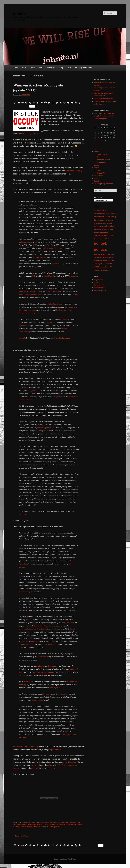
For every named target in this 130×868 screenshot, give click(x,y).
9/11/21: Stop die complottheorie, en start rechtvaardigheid (104, 116)
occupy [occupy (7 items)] (111, 236)
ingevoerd (33, 391)
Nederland (28, 681)
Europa (57, 629)
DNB (33, 276)
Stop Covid (51, 68)
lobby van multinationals (28, 291)
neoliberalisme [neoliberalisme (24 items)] (101, 236)
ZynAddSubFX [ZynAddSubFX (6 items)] (104, 270)
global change (64, 822)
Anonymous (52, 666)
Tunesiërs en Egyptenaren (44, 626)
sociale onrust (26, 827)
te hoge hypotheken (45, 428)
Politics (73, 825)
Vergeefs (22, 338)
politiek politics (54, 827)
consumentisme (42, 822)
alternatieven (26, 822)
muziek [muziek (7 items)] (96, 232)
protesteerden (51, 322)
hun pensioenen (68, 623)
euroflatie (55, 264)
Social (69, 68)
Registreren (99, 280)
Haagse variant (38, 700)
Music (24, 68)
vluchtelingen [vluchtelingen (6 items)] (105, 267)
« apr (98, 143)
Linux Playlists (103, 154)
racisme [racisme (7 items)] (97, 257)
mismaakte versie (53, 291)
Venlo (53, 768)
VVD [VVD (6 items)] (111, 267)
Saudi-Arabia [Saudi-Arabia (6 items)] (109, 257)
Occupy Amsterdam (20, 825)
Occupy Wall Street (63, 825)
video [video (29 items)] (97, 267)
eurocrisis (64, 319)
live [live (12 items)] (95, 229)
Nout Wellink (49, 276)
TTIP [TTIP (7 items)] (104, 264)
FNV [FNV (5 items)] (106, 220)
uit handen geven (25, 242)
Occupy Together (49, 825)
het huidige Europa (55, 304)
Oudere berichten (20, 836)
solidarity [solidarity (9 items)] (107, 260)
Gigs (99, 157)
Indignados (35, 641)
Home (16, 68)
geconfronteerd (39, 257)
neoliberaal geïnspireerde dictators (32, 629)
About (41, 68)
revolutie (80, 825)
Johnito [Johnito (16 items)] (108, 226)
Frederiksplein (43, 657)
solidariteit (36, 827)
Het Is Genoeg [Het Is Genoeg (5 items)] (107, 223)
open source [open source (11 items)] (106, 239)
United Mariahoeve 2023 (103, 98)
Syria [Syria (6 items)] (112, 260)
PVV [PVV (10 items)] (112, 254)
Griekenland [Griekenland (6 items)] (98, 223)
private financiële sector (53, 248)
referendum (23, 325)
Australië (35, 768)
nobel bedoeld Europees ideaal (31, 295)
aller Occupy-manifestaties (43, 672)
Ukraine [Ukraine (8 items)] (109, 264)
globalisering (75, 822)
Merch (33, 68)
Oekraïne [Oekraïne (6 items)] (97, 239)
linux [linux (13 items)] (113, 226)
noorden (25, 641)
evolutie (55, 822)
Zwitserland (66, 765)
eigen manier (55, 750)
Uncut (72, 629)
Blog (61, 68)
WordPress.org (100, 290)
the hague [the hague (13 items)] (98, 264)
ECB (35, 245)
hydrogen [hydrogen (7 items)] (97, 226)
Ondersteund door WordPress (65, 859)
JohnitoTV (101, 173)
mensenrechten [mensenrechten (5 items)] (102, 229)
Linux (99, 170)
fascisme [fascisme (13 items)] (100, 220)
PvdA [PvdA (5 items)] (108, 254)
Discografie (101, 162)
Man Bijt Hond (55, 688)
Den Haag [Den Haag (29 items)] (111, 217)
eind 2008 (30, 620)
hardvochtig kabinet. (29, 134)
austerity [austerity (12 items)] (103, 210)
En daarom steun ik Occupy (26, 746)
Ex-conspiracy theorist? (84, 68)
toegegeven (73, 276)
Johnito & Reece (103, 160)
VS (59, 765)
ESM (50, 822)
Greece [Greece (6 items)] (110, 220)
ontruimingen (72, 762)
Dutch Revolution (49, 644)
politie (50, 765)
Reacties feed (99, 288)
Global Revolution (27, 644)
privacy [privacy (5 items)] (96, 254)
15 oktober (46, 694)
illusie (24, 514)
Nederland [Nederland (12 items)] (104, 232)
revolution (17, 827)
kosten (75, 295)
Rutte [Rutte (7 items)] (102, 257)
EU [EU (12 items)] (95, 220)
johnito (19, 13)
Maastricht (64, 694)
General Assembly (74, 171)
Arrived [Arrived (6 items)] (96, 210)
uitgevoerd (35, 765)
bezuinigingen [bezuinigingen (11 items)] (100, 213)
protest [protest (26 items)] (103, 254)
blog (33, 822)
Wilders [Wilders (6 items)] (97, 270)
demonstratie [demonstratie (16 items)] (100, 217)
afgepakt (59, 397)
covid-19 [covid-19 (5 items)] (113, 213)
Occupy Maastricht (35, 825)
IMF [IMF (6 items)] (102, 226)
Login (96, 282)
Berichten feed (100, 285)
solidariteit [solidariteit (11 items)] (98, 260)
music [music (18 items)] (111, 229)
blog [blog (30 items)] (108, 213)
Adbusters (41, 666)
